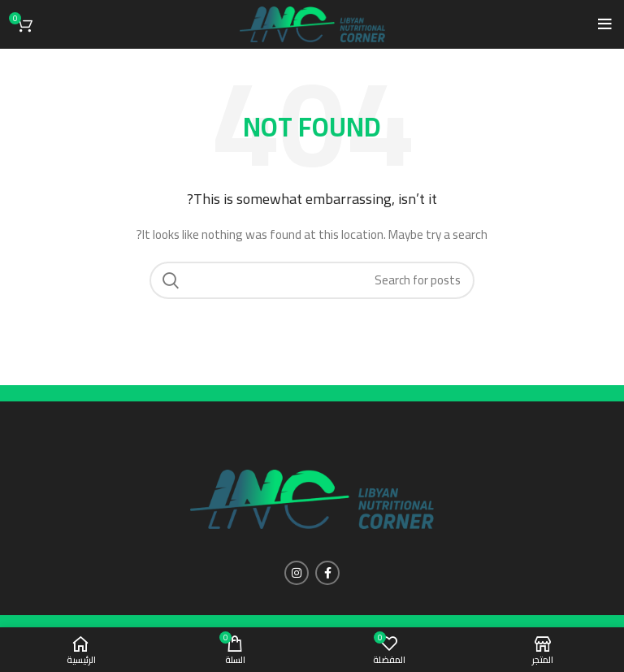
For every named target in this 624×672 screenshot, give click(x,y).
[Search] (312, 280)
